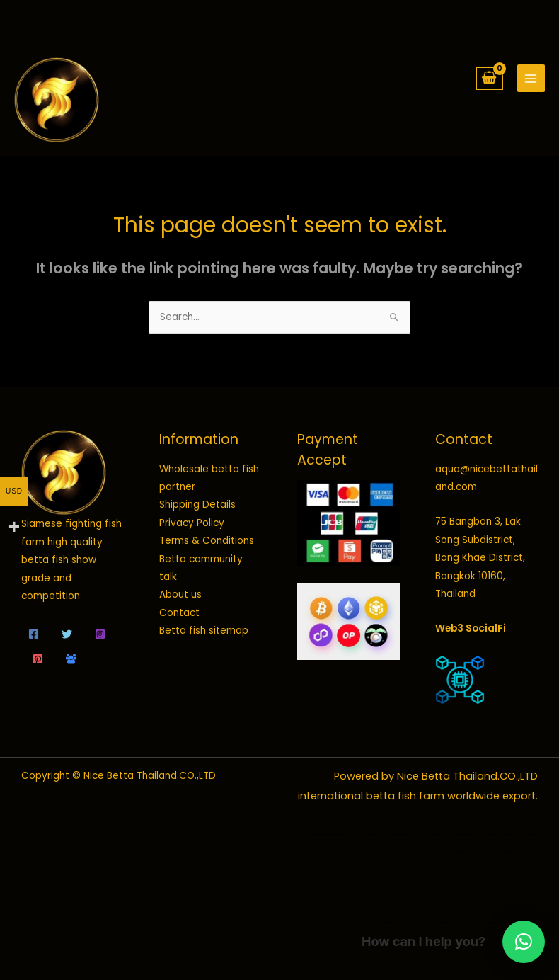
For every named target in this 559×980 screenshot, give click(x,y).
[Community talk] (71, 659)
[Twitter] (67, 634)
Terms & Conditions (207, 541)
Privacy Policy (192, 523)
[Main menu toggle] (531, 78)
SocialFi (486, 628)
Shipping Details (197, 505)
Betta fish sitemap (204, 631)
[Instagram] (100, 634)
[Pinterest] (38, 659)
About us (180, 594)
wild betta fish (376, 887)
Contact (179, 613)
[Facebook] (34, 634)
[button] (524, 942)
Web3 (449, 628)
